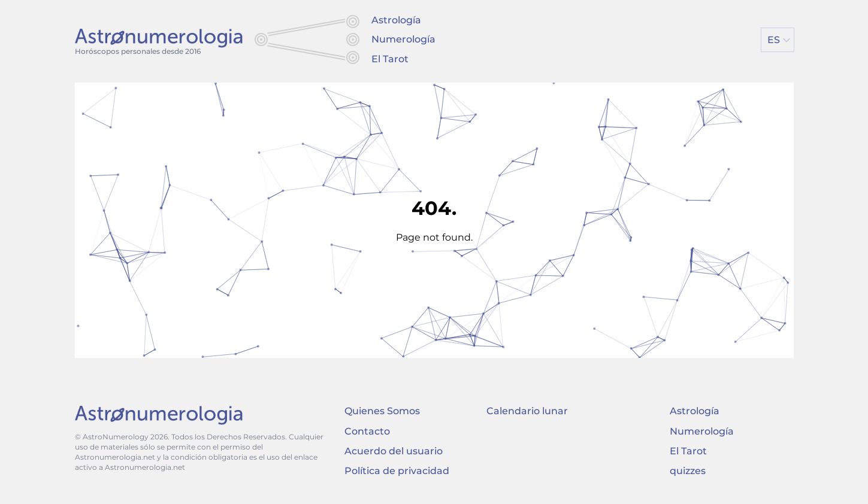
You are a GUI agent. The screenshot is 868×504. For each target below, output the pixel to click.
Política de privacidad (397, 471)
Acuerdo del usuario (394, 451)
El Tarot (390, 59)
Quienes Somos (382, 411)
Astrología (396, 20)
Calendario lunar (527, 411)
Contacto (367, 431)
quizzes (688, 471)
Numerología (403, 39)
